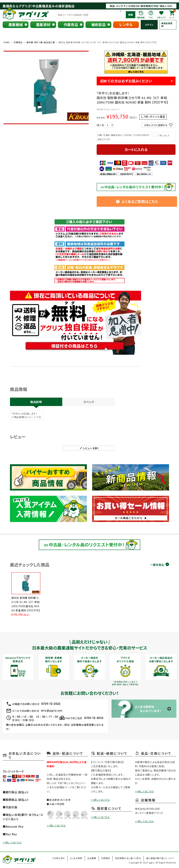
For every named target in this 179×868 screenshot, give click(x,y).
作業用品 (71, 25)
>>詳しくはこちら (12, 842)
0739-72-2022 (51, 704)
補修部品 (99, 25)
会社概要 (92, 858)
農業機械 (16, 25)
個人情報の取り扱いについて (160, 858)
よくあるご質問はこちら (137, 201)
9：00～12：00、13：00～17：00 (35, 717)
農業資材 (43, 25)
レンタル (126, 25)
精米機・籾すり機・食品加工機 (41, 42)
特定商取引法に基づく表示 (128, 858)
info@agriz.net (52, 711)
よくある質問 (76, 858)
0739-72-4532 (94, 718)
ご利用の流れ (58, 858)
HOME (7, 42)
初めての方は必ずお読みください (126, 81)
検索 (131, 15)
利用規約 (106, 858)
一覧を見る (157, 565)
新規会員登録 (167, 25)
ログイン (149, 25)
